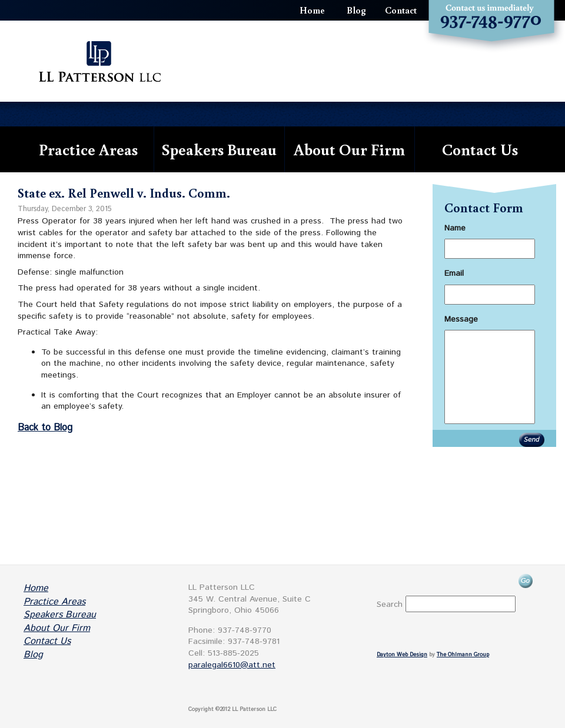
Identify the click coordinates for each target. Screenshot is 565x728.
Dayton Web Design (402, 655)
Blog (356, 10)
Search (390, 605)
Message (461, 319)
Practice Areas (88, 149)
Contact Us (480, 149)
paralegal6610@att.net (232, 665)
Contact (401, 10)
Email (454, 273)
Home (312, 10)
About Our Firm (349, 149)
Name (455, 228)
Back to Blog (45, 428)
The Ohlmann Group (463, 655)
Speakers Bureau (219, 149)
